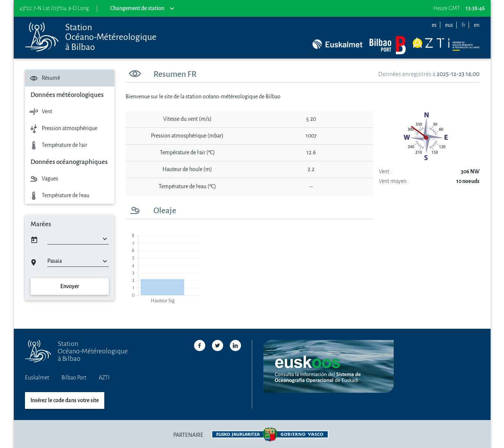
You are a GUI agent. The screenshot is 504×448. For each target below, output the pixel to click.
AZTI (104, 378)
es (434, 25)
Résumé (44, 78)
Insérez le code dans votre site (65, 400)
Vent (40, 112)
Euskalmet (37, 378)
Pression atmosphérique (63, 128)
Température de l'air (58, 145)
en (477, 25)
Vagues (43, 179)
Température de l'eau (59, 195)
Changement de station (142, 9)
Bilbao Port (74, 378)
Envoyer (70, 286)
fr (463, 25)
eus (449, 25)
